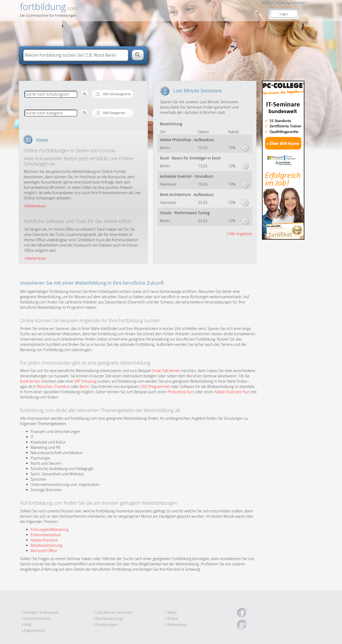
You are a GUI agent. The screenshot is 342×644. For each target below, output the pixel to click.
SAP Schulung (85, 381)
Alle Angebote (241, 234)
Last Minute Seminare (114, 612)
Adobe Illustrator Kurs (232, 392)
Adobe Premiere (44, 540)
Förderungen (107, 625)
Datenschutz (35, 631)
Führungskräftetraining (50, 529)
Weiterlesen (36, 206)
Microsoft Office (44, 551)
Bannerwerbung (109, 618)
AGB (28, 625)
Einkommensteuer (46, 535)
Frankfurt (62, 386)
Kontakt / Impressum (41, 612)
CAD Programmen (155, 386)
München (45, 386)
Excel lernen (30, 381)
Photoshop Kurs (181, 392)
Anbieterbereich (37, 618)
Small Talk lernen (166, 371)
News (172, 612)
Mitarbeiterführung (47, 545)
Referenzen (177, 625)
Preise (173, 618)
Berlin (85, 386)
